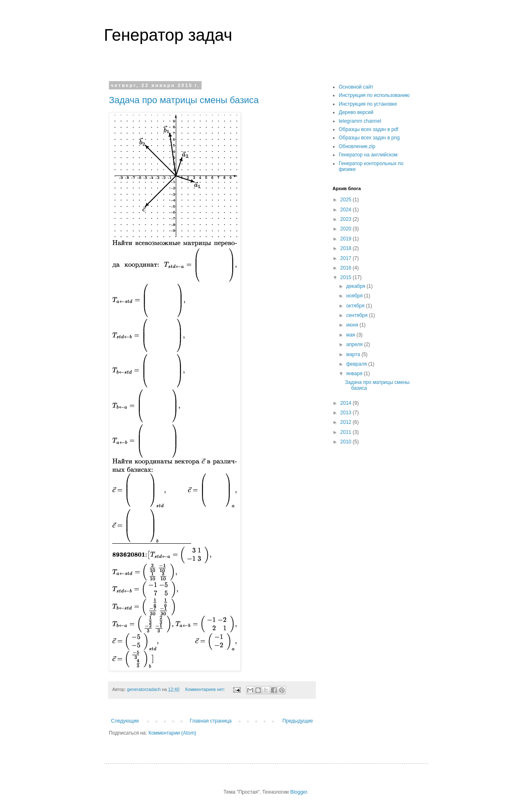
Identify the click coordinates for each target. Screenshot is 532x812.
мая (351, 335)
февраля (357, 364)
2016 (347, 268)
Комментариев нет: (206, 689)
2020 (347, 229)
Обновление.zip (357, 146)
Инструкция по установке (368, 104)
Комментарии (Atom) (172, 733)
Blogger (299, 792)
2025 (347, 200)
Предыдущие (298, 721)
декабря (356, 286)
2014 (347, 403)
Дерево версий (356, 112)
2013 (347, 413)
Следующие (125, 721)
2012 (347, 422)
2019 (347, 239)
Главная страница (211, 721)
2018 (347, 248)
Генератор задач (168, 35)
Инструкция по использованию (374, 95)
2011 (347, 432)
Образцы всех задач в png (369, 138)
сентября (358, 315)
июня (353, 325)
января (355, 374)
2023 (347, 219)
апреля (355, 344)
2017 (347, 258)
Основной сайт (356, 87)
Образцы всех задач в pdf (368, 129)
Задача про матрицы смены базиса (184, 100)
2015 (347, 277)
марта (354, 354)
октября (356, 306)
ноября (355, 296)
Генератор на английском (368, 155)
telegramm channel (360, 121)
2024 (347, 210)
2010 (347, 442)
